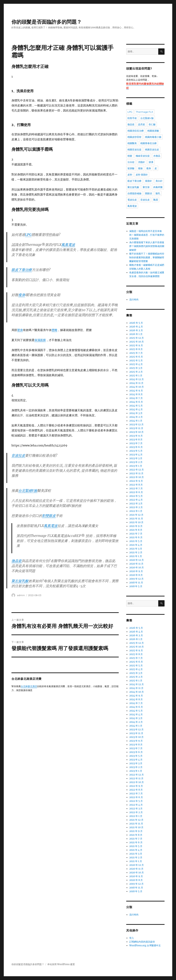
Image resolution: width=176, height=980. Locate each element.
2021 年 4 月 (136, 545)
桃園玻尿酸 (153, 131)
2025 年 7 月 (136, 353)
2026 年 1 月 (136, 334)
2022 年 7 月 (136, 488)
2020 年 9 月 (136, 571)
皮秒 (130, 175)
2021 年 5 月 (136, 541)
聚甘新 (146, 187)
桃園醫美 (132, 143)
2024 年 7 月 (136, 398)
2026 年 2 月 (136, 330)
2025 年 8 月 (136, 349)
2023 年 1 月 (136, 466)
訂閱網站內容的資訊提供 (142, 942)
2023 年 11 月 (136, 428)
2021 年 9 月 (136, 526)
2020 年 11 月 (136, 564)
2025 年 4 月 (136, 364)
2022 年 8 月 (136, 485)
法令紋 (131, 162)
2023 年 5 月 (136, 451)
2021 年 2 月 (136, 552)
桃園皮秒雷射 (134, 137)
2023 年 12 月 (136, 424)
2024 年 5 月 (136, 406)
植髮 (130, 156)
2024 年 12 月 (137, 379)
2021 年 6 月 (136, 537)
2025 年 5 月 (136, 361)
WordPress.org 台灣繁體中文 (145, 945)
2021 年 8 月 (136, 530)
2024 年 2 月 (136, 417)
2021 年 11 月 (136, 519)
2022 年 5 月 (136, 496)
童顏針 (149, 181)
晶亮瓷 (142, 124)
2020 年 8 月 (136, 575)
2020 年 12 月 (137, 560)
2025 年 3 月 (136, 368)
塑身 (20, 330)
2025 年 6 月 (136, 357)
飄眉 (156, 200)
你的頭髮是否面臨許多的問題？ (47, 22)
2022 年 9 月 (136, 481)
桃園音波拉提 (134, 149)
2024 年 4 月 (136, 409)
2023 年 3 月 (136, 458)
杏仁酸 (152, 124)
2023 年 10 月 (136, 432)
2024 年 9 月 (136, 391)
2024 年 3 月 (136, 413)
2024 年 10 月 (137, 387)
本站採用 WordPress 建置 (61, 964)
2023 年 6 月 (136, 447)
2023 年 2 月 (136, 462)
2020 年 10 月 (137, 568)
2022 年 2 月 (136, 507)
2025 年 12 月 (137, 338)
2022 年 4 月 (136, 500)
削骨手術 (132, 118)
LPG (28, 235)
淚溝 (151, 162)
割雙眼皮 (49, 516)
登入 (132, 938)
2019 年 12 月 (136, 579)
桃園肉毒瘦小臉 (153, 137)
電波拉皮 (132, 200)
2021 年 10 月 (136, 522)
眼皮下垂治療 (22, 270)
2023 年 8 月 (136, 440)
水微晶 (157, 156)
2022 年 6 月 (136, 492)
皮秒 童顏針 (142, 175)
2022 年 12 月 (137, 470)
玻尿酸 (131, 168)
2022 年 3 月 (136, 504)
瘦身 (22, 295)
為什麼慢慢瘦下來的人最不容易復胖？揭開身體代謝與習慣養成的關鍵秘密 (147, 246)
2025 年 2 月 (136, 372)
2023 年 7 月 (136, 443)
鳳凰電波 (68, 245)
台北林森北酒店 (29, 687)
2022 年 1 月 (136, 511)
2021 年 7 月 (136, 534)
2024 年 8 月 (136, 394)
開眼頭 (149, 193)
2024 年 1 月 (136, 421)
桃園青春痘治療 (149, 143)
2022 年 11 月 (136, 473)
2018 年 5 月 (136, 586)
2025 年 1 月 (136, 376)
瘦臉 (140, 168)
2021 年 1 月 (136, 556)
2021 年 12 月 (136, 515)
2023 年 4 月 (136, 455)
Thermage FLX (144, 112)
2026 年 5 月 (136, 323)
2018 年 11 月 (136, 583)
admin (21, 595)
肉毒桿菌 (158, 187)
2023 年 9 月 (136, 436)
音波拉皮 (18, 455)
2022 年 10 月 (137, 477)
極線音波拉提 (143, 156)
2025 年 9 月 (136, 345)
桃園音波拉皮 (152, 149)
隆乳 (158, 193)
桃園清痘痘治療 (136, 131)
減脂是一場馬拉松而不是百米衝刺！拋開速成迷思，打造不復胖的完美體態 (147, 235)
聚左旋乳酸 (20, 581)
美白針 (159, 181)
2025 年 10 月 (137, 342)
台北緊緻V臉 (28, 491)
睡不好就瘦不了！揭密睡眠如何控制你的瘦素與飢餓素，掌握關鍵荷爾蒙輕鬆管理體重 (147, 257)
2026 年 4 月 (136, 327)
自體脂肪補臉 (134, 193)
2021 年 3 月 (136, 549)
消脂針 (142, 162)
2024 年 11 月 (136, 383)
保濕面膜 (40, 340)
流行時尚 (134, 300)
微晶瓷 (17, 561)
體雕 (54, 330)
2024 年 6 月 (136, 402)
